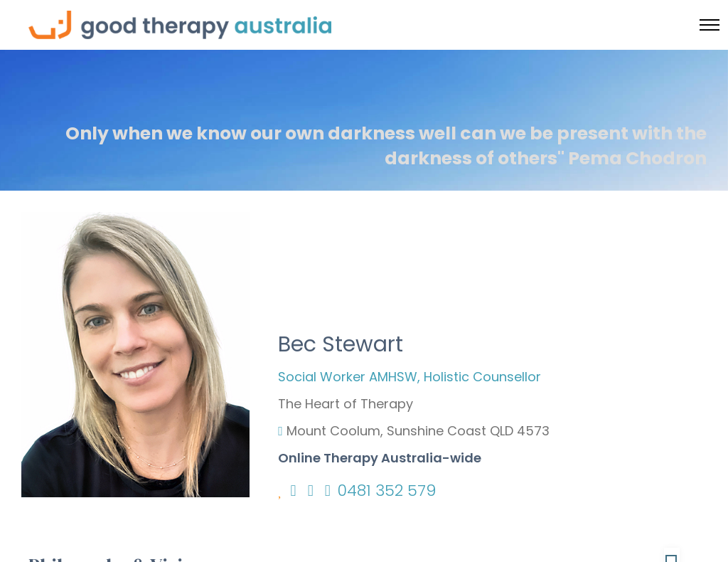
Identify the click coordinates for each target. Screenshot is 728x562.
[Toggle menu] (710, 25)
